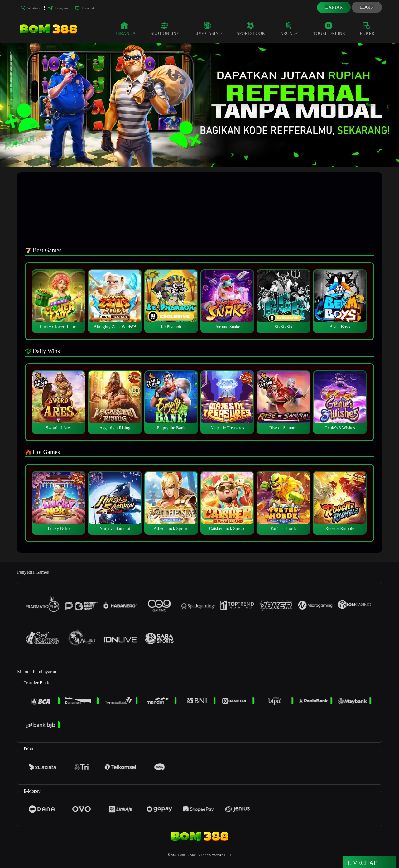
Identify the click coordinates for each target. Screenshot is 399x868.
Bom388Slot (187, 855)
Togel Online (329, 29)
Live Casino (208, 29)
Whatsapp (31, 8)
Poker (367, 29)
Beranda (125, 29)
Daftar (334, 7)
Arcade (289, 29)
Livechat (84, 8)
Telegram (58, 8)
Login (367, 7)
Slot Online (165, 29)
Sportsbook (251, 29)
